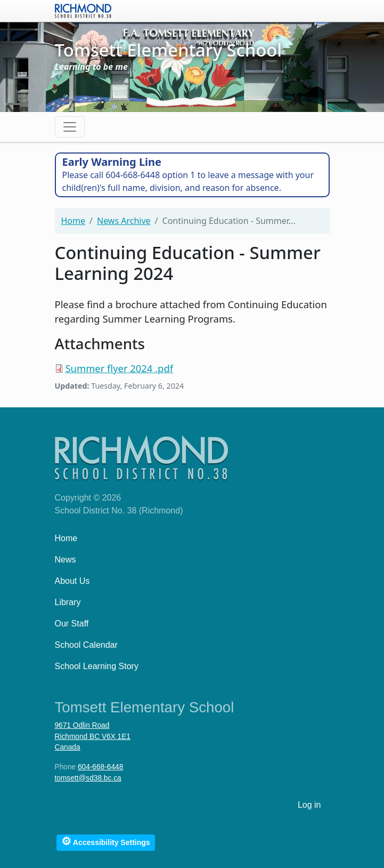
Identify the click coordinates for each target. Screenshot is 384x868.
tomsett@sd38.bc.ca (88, 778)
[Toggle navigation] (70, 127)
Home (73, 221)
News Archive (124, 221)
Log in (309, 805)
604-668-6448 (100, 767)
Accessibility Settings (106, 841)
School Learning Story (97, 666)
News (66, 560)
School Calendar (86, 645)
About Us (72, 581)
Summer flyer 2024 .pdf (120, 368)
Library (68, 602)
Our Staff (72, 624)
